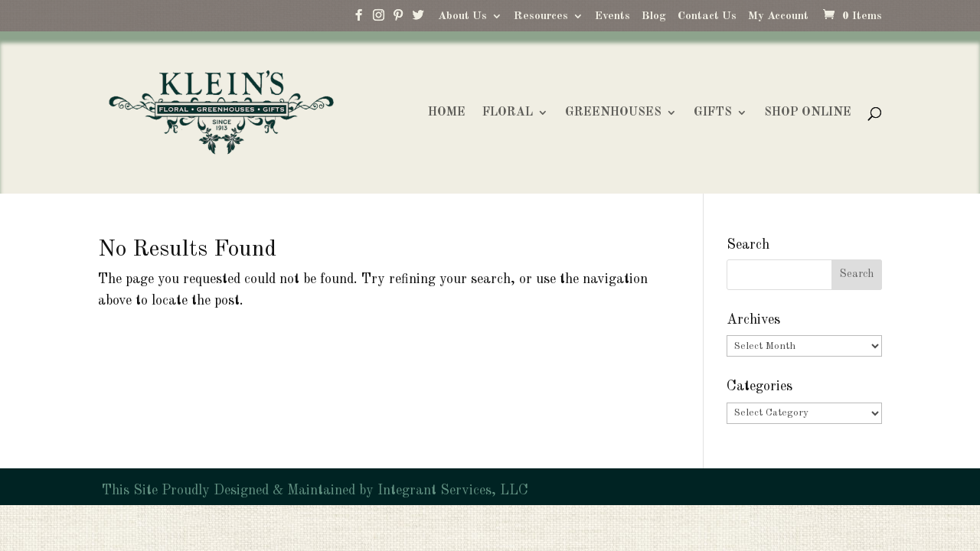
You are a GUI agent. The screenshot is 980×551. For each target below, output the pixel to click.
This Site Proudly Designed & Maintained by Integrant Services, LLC (313, 491)
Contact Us (707, 16)
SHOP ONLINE (808, 113)
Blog (654, 16)
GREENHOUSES (613, 113)
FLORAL (508, 113)
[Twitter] (418, 19)
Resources (541, 16)
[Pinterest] (398, 19)
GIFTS (713, 113)
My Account (778, 16)
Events (612, 16)
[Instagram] (378, 19)
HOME (447, 113)
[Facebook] (358, 19)
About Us (462, 16)
